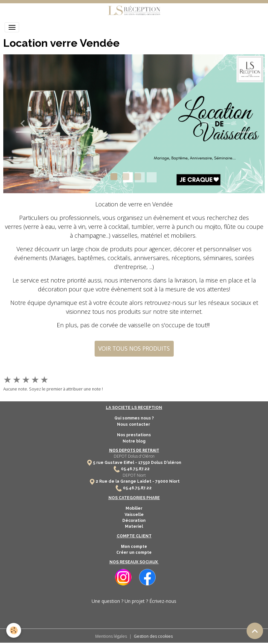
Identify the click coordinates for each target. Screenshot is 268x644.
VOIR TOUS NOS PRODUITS (134, 348)
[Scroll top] (255, 631)
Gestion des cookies (153, 636)
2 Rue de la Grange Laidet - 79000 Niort (138, 481)
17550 (144, 463)
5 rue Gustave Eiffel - (116, 463)
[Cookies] (14, 630)
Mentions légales (111, 636)
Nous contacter (134, 424)
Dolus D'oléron (166, 463)
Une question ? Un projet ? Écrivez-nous (134, 601)
